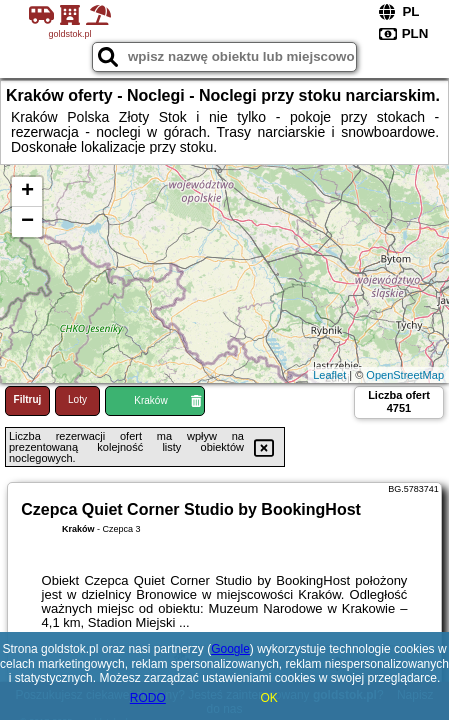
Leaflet (329, 375)
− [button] (27, 222)
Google (230, 649)
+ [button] (27, 192)
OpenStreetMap (405, 375)
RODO (148, 698)
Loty (77, 399)
